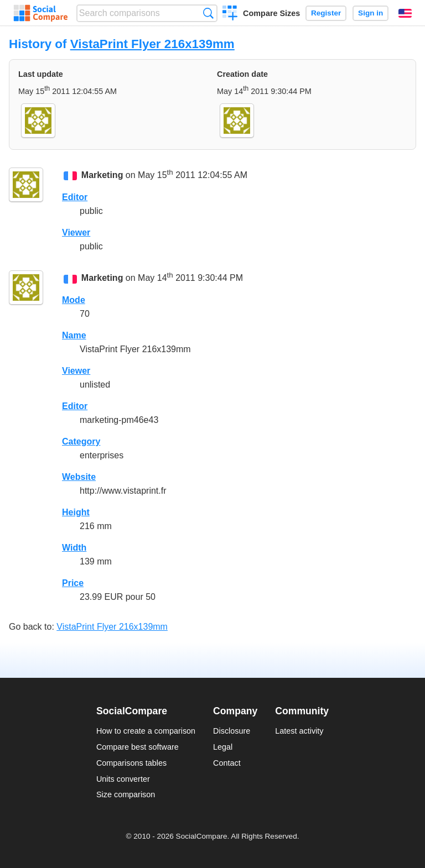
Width (74, 548)
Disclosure (232, 731)
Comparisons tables (131, 763)
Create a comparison (230, 14)
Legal (223, 747)
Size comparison (126, 794)
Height (76, 512)
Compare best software (138, 747)
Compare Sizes (271, 13)
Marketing (102, 176)
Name (74, 335)
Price (73, 583)
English (405, 13)
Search (208, 13)
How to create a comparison (146, 731)
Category (81, 441)
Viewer (76, 232)
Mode (74, 300)
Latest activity (299, 731)
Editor (75, 197)
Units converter (123, 779)
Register (326, 13)
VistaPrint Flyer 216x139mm (152, 44)
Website (79, 477)
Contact (227, 763)
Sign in (370, 13)
